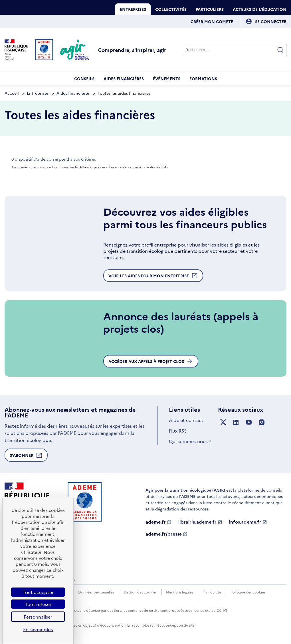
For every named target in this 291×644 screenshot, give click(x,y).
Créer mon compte (212, 21)
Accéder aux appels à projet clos (151, 361)
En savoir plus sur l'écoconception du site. (161, 625)
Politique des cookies (248, 592)
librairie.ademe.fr (200, 522)
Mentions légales (180, 592)
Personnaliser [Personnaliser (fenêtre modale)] (38, 617)
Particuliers (210, 9)
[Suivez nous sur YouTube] (249, 422)
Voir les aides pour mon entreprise (153, 277)
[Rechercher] (235, 50)
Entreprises (133, 9)
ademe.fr (158, 522)
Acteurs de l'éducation (260, 9)
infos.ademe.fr (248, 522)
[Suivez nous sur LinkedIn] (236, 422)
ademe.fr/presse (166, 534)
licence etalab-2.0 (210, 610)
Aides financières (124, 78)
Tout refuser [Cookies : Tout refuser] (38, 604)
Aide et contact (186, 420)
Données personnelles (96, 592)
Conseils (84, 78)
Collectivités (171, 9)
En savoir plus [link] (38, 629)
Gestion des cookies (140, 592)
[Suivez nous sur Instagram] (262, 422)
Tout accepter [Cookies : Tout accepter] (38, 592)
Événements (167, 78)
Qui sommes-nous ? (190, 441)
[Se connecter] (271, 21)
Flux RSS (178, 431)
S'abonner (26, 457)
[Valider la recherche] (280, 50)
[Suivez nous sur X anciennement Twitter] (223, 422)
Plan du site (212, 592)
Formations (203, 78)
